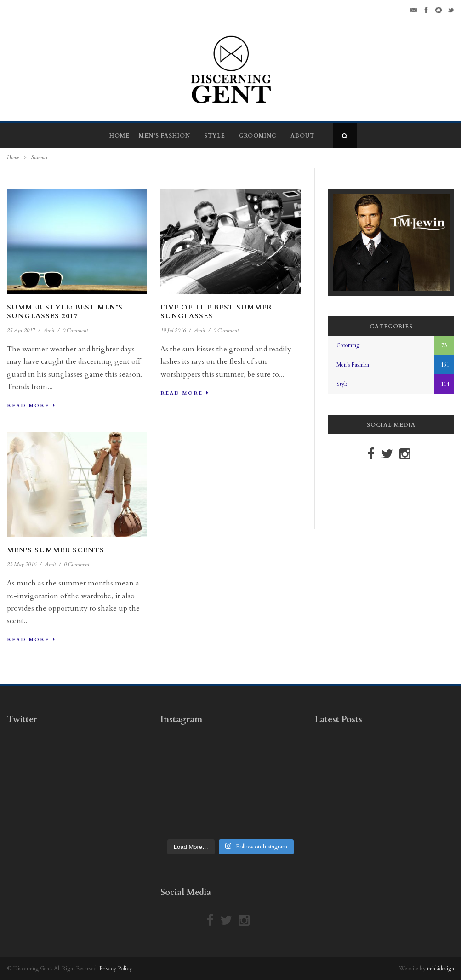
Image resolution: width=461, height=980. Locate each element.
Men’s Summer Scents (56, 550)
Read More (31, 405)
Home (120, 136)
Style (215, 136)
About (302, 136)
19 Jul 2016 (173, 330)
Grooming (258, 136)
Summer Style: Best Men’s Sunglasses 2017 (65, 312)
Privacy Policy (116, 969)
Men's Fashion (353, 365)
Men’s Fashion (165, 136)
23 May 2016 (22, 564)
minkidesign (441, 969)
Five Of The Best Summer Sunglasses (216, 312)
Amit (49, 330)
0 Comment (75, 330)
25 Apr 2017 (21, 330)
